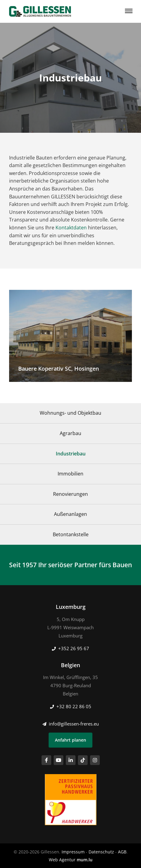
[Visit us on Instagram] (95, 760)
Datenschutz (101, 852)
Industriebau (71, 454)
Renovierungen (70, 494)
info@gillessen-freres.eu (74, 724)
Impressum (73, 852)
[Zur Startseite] (40, 11)
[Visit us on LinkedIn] (71, 760)
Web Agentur (62, 860)
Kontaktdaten (71, 228)
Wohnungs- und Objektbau (70, 413)
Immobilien (70, 474)
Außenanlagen (70, 514)
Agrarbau (70, 433)
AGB (122, 852)
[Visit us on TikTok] (83, 760)
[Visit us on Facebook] (46, 760)
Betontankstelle (71, 534)
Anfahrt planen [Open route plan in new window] (70, 740)
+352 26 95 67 (74, 648)
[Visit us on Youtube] (59, 760)
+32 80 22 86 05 (74, 706)
